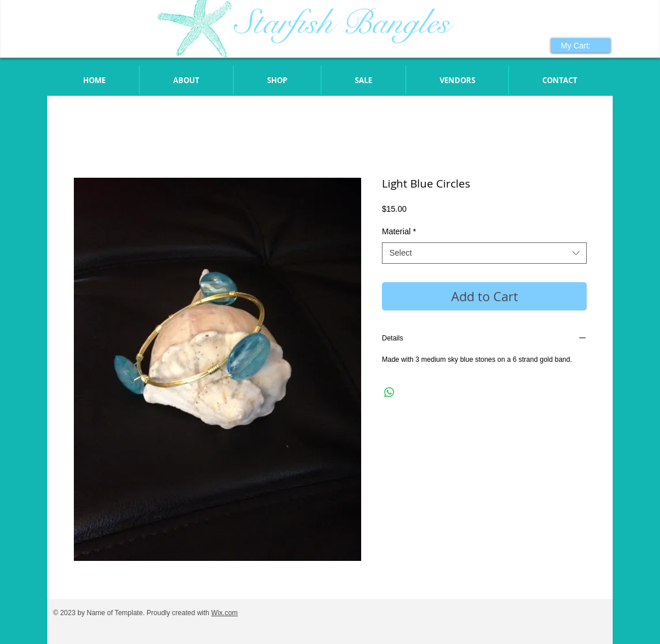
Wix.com (224, 613)
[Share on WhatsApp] (389, 392)
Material (399, 231)
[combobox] (484, 253)
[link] (582, 46)
